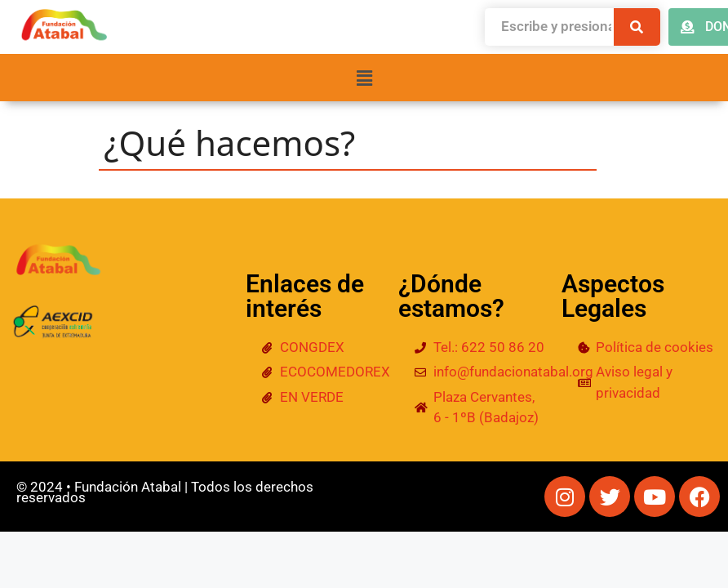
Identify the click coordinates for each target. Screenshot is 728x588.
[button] (364, 78)
